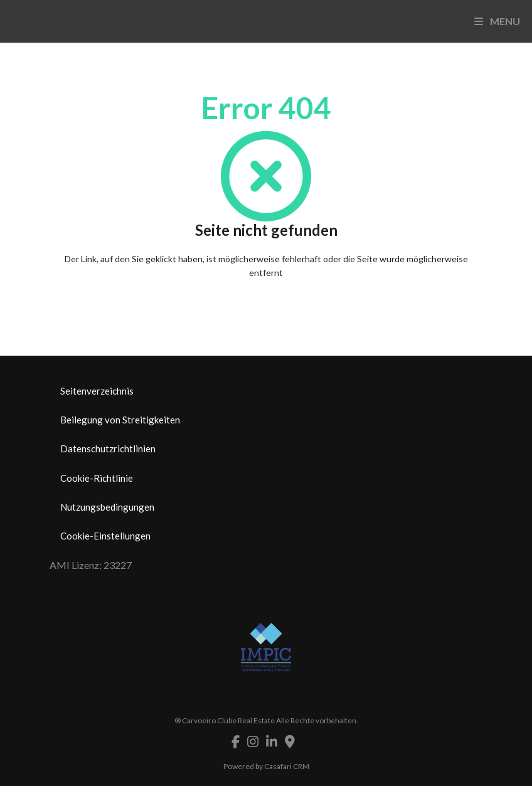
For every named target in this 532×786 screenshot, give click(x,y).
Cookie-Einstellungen (105, 536)
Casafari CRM (287, 766)
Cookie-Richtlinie (97, 478)
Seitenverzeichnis (97, 391)
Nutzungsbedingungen (107, 507)
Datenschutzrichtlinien (108, 449)
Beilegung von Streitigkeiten (120, 420)
